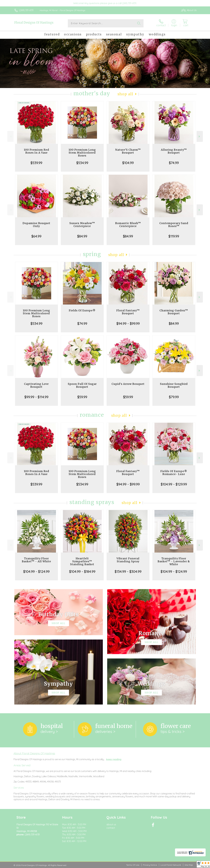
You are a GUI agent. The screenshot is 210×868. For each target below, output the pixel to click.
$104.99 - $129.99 (174, 484)
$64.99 (36, 236)
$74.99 (174, 163)
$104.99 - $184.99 (82, 571)
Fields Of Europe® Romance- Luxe (174, 473)
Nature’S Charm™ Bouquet (128, 151)
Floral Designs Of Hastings (34, 23)
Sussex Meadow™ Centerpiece (82, 225)
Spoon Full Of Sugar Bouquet (82, 385)
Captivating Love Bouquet (36, 385)
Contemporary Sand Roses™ (174, 225)
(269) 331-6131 (26, 10)
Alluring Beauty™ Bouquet (174, 151)
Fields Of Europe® (82, 310)
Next (200, 136)
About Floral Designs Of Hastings (34, 753)
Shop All (125, 94)
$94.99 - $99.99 (128, 323)
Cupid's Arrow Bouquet (128, 384)
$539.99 (36, 163)
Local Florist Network (171, 865)
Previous (10, 136)
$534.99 (82, 163)
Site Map (189, 865)
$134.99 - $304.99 (128, 571)
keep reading (114, 759)
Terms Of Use (133, 865)
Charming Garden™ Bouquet (174, 312)
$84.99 (82, 236)
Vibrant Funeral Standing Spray (128, 560)
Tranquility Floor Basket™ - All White (36, 560)
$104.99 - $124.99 (36, 571)
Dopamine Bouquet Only (36, 225)
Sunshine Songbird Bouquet (174, 385)
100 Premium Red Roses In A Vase (36, 151)
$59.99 (82, 397)
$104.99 (128, 163)
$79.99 (174, 397)
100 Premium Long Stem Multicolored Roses (82, 153)
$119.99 (174, 236)
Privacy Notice (150, 865)
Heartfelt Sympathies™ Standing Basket (82, 561)
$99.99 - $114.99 (36, 397)
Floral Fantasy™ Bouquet (128, 312)
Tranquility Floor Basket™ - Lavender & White (174, 561)
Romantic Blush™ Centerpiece (128, 225)
